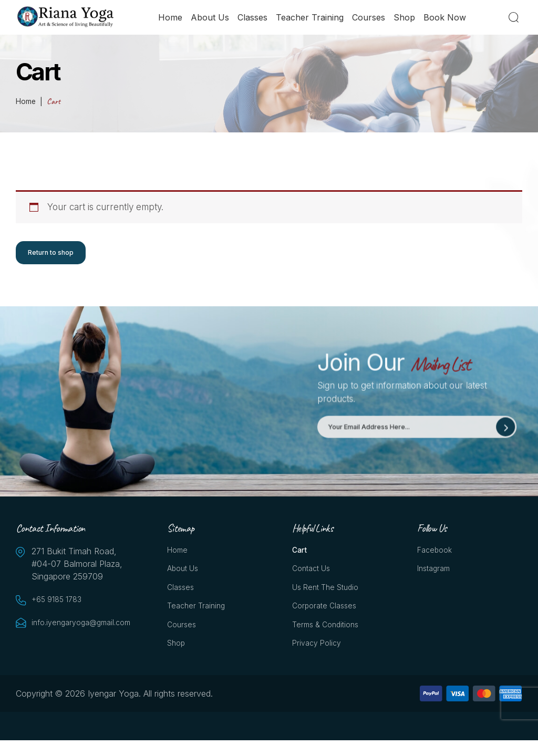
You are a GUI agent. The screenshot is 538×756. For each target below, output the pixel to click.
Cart (301, 556)
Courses (371, 19)
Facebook (437, 556)
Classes (255, 19)
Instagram (436, 576)
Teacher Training (312, 19)
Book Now (447, 19)
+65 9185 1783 (60, 604)
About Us (213, 19)
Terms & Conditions (329, 638)
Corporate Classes (327, 617)
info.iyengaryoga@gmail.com (84, 627)
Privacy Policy (319, 658)
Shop (407, 19)
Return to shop (52, 254)
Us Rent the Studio (330, 597)
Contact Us (314, 576)
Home (173, 19)
